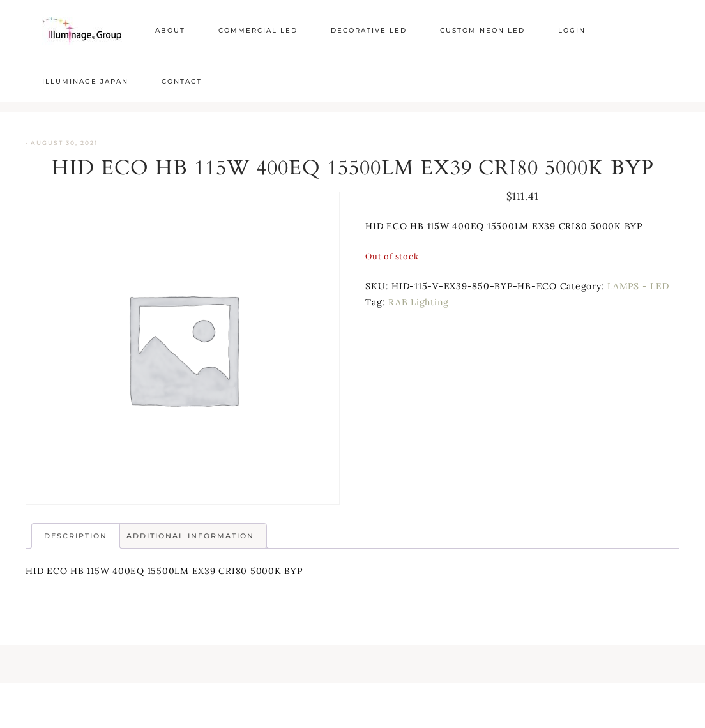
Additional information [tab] (190, 536)
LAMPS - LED (638, 286)
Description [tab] (76, 536)
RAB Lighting (419, 302)
